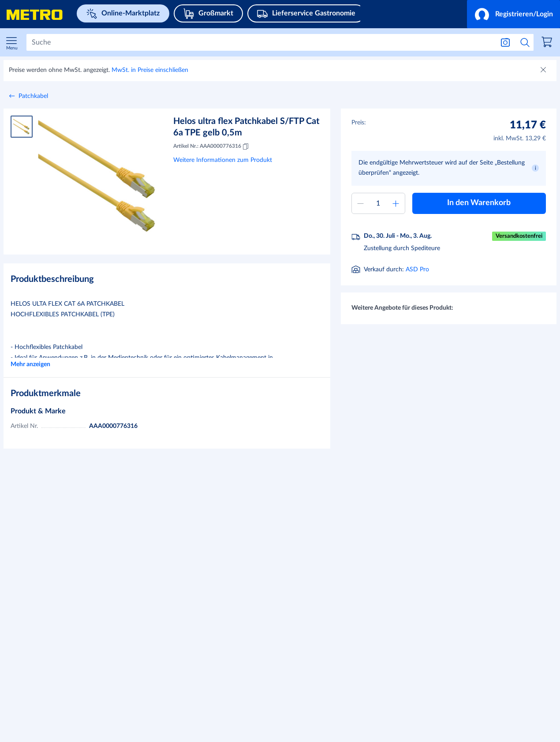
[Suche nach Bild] (505, 42)
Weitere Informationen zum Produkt (223, 160)
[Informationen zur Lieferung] (445, 270)
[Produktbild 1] (22, 127)
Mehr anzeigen (30, 364)
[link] (548, 43)
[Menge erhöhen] (396, 203)
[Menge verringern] (361, 203)
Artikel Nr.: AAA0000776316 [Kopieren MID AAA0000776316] (212, 146)
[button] (513, 14)
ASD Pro (417, 292)
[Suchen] (260, 42)
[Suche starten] (525, 42)
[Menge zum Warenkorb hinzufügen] (378, 203)
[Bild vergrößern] (99, 176)
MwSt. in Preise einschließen (150, 70)
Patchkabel (33, 96)
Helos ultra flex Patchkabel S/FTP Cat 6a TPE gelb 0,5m (246, 127)
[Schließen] (544, 71)
